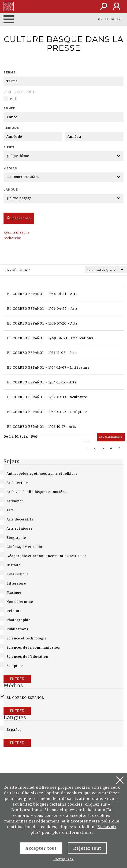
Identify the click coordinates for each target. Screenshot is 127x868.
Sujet (9, 147)
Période (11, 128)
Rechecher (19, 218)
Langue (11, 189)
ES (106, 19)
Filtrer (17, 679)
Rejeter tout (87, 848)
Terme (9, 72)
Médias (10, 168)
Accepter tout (41, 848)
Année (9, 108)
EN (119, 19)
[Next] (120, 447)
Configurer (63, 859)
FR (112, 19)
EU (100, 19)
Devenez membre (111, 437)
